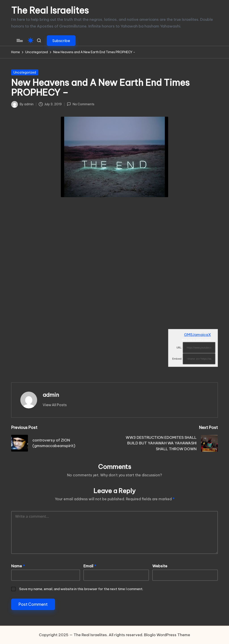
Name (18, 566)
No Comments (81, 104)
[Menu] (19, 40)
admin (51, 395)
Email (90, 566)
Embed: (177, 359)
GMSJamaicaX (197, 335)
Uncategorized (25, 72)
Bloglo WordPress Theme (167, 635)
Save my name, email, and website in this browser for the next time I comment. (81, 589)
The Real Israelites (50, 11)
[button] (61, 41)
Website (160, 566)
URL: (179, 348)
